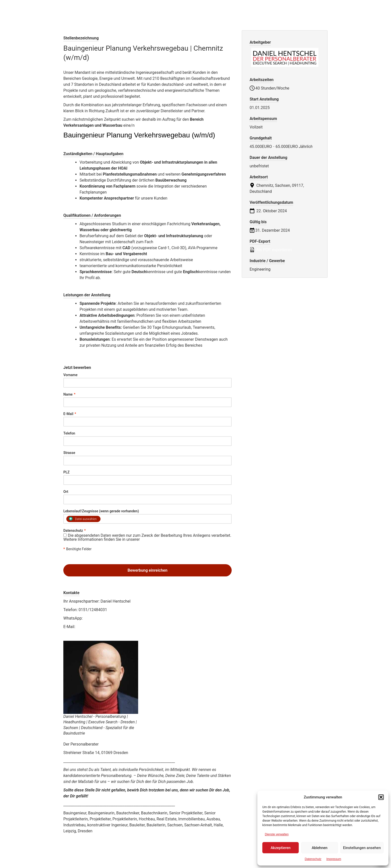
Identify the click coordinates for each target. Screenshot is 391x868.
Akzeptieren (281, 848)
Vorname (70, 375)
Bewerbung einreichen (148, 570)
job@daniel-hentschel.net (99, 627)
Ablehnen (320, 848)
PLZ (66, 472)
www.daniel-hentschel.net (86, 635)
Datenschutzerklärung (160, 539)
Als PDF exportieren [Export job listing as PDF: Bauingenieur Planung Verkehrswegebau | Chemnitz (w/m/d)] (271, 250)
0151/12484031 (97, 618)
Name (69, 394)
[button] (381, 797)
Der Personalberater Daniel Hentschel (137, 10)
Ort (66, 492)
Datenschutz (313, 859)
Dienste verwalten (277, 834)
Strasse (69, 453)
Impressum (334, 859)
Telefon (69, 433)
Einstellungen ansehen (362, 848)
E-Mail (70, 414)
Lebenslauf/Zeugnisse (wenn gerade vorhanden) (101, 511)
